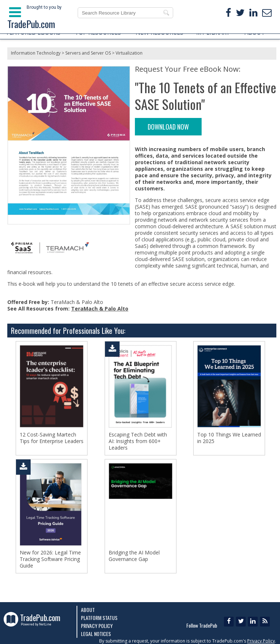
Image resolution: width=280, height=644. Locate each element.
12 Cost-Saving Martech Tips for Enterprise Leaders (52, 438)
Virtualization (129, 53)
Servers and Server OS (88, 53)
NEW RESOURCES (160, 32)
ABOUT (255, 32)
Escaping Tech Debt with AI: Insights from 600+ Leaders (138, 441)
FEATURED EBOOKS (34, 32)
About (88, 610)
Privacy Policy (97, 626)
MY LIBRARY (213, 32)
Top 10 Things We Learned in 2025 (229, 438)
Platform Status (99, 618)
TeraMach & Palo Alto (100, 309)
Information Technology (36, 53)
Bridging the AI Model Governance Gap (134, 556)
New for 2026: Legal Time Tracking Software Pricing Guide (50, 559)
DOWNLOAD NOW (168, 127)
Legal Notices (96, 634)
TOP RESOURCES (98, 32)
